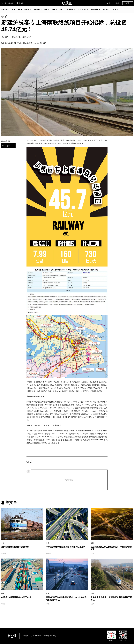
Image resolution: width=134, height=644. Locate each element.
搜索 (20, 3)
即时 (61, 9)
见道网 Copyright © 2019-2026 (32, 636)
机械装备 (70, 9)
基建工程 (37, 9)
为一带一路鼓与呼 (7, 3)
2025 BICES (82, 9)
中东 (13, 9)
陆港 (46, 9)
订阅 (128, 3)
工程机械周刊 (95, 9)
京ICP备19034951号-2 (51, 636)
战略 (53, 9)
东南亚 (20, 9)
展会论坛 (105, 9)
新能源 (27, 9)
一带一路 (4, 9)
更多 (115, 9)
